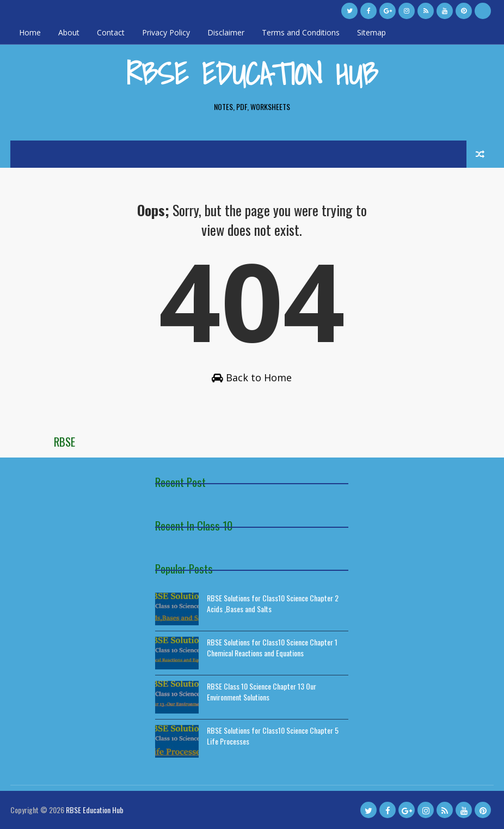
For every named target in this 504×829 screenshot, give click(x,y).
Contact (111, 32)
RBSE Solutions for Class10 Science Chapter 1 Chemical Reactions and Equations (272, 647)
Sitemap (371, 32)
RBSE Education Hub (252, 74)
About (69, 32)
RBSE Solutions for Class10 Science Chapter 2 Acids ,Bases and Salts (273, 603)
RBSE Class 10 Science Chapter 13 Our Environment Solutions (262, 691)
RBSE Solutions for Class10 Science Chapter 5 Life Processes (273, 736)
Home (30, 32)
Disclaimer (226, 32)
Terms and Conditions (301, 32)
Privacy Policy (166, 32)
